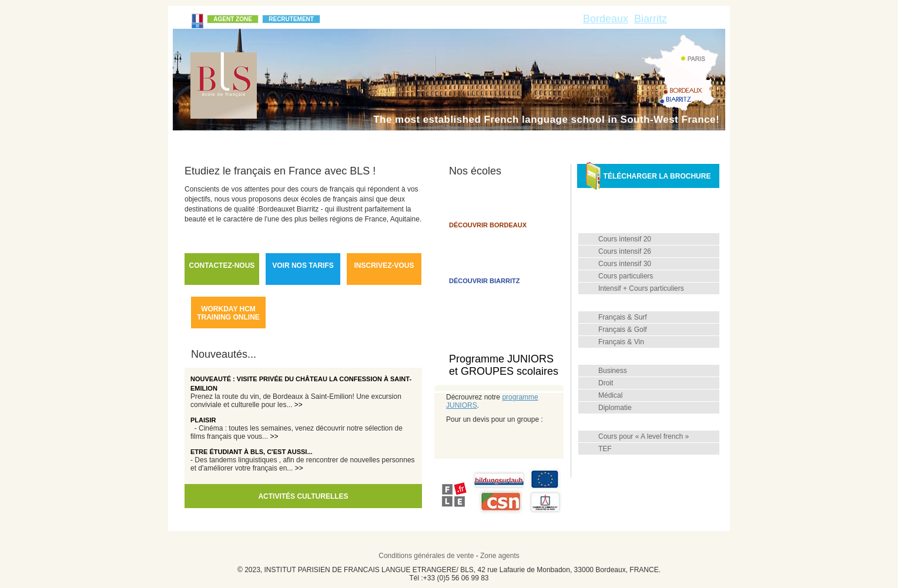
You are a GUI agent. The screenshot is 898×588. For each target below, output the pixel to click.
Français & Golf (623, 330)
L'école (300, 142)
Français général (643, 225)
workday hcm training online (228, 313)
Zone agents (500, 556)
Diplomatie (615, 408)
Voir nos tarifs (303, 266)
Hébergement (610, 142)
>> (299, 405)
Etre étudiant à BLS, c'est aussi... (252, 452)
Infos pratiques (531, 142)
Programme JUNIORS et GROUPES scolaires (504, 365)
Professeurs (635, 463)
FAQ (471, 142)
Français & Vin (621, 342)
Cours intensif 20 (625, 239)
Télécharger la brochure (648, 176)
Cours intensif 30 (625, 264)
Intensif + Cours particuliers (641, 288)
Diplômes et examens (650, 422)
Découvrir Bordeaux (488, 225)
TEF (605, 449)
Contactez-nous (222, 266)
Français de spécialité (651, 357)
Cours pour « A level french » (644, 436)
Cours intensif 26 (625, 251)
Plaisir (203, 420)
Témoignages (417, 142)
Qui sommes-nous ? (228, 142)
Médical (610, 395)
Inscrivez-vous (384, 266)
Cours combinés (642, 303)
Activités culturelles (303, 496)
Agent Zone (233, 19)
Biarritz (651, 19)
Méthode (353, 142)
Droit (606, 383)
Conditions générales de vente (426, 556)
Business (613, 371)
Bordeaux (606, 19)
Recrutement (291, 19)
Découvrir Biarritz (484, 281)
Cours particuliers (626, 276)
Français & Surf (623, 317)
